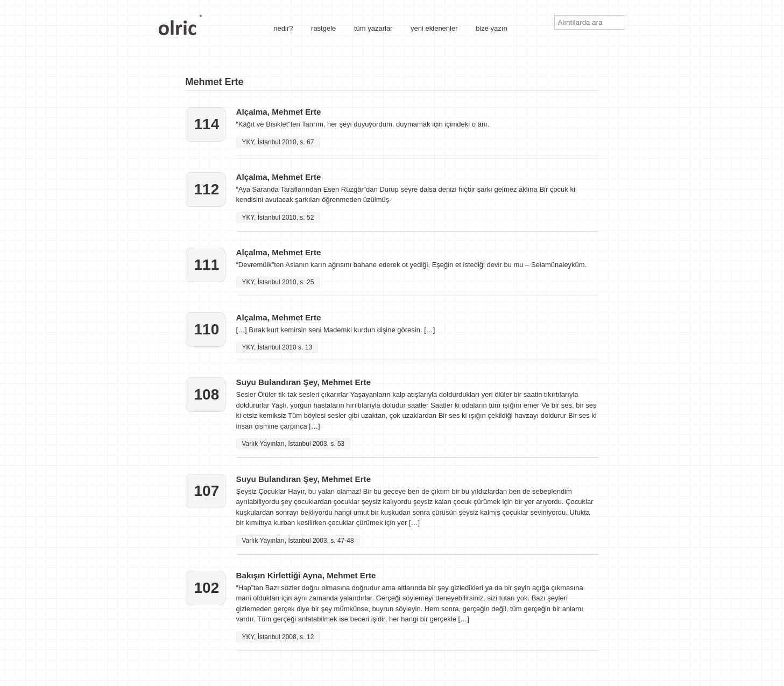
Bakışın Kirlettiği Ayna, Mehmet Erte (306, 575)
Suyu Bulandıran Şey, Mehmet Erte (304, 382)
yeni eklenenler (434, 28)
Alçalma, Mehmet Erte (279, 112)
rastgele (323, 28)
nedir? (283, 28)
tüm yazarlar (373, 28)
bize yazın (492, 28)
